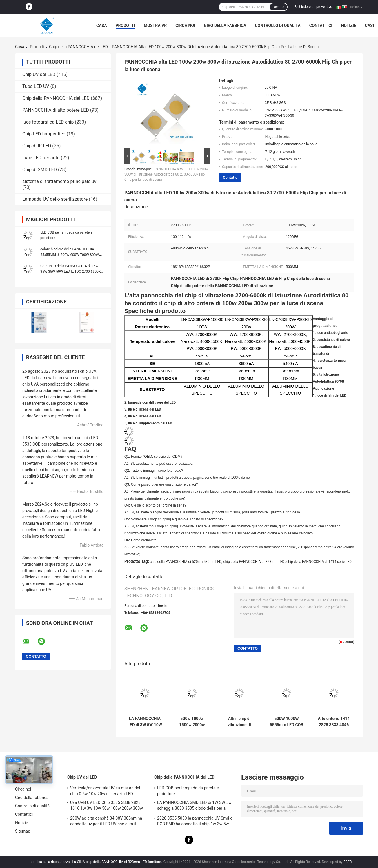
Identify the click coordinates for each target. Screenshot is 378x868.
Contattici (321, 26)
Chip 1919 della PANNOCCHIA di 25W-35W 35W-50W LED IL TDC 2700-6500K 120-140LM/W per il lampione (71, 272)
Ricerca (278, 7)
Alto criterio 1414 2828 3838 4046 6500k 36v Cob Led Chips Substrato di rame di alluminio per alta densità (334, 722)
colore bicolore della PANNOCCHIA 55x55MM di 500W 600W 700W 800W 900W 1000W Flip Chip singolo (70, 255)
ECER (347, 862)
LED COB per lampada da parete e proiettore (188, 791)
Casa (102, 26)
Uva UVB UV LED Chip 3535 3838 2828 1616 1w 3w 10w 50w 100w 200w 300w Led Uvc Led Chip (107, 806)
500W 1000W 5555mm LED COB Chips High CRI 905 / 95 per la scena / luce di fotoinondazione (287, 722)
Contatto (230, 177)
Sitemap (23, 831)
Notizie (348, 26)
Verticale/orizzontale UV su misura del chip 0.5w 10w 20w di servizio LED (105, 791)
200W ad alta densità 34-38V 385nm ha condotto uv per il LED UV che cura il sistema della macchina (106, 822)
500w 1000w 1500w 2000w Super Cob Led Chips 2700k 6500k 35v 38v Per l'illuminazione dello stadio (192, 722)
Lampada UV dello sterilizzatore (55, 199)
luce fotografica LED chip (48, 122)
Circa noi (185, 26)
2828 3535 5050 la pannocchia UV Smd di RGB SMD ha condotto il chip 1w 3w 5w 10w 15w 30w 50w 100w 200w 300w (195, 822)
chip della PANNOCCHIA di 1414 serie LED (319, 562)
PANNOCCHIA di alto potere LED (56, 110)
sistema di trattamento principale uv (59, 181)
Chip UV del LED (39, 74)
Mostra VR (155, 26)
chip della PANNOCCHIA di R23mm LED (254, 562)
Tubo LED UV (36, 86)
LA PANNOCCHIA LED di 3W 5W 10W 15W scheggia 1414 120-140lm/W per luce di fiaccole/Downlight (145, 722)
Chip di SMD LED (40, 170)
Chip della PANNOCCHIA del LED (78, 47)
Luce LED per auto (41, 158)
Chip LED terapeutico (44, 134)
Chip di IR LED (37, 146)
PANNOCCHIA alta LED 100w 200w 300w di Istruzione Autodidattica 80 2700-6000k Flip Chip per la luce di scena (166, 174)
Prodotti (126, 26)
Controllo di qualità (278, 26)
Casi (369, 26)
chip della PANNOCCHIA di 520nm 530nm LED (186, 562)
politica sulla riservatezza (50, 862)
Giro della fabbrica (225, 26)
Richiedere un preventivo (313, 7)
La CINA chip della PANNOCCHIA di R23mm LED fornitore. (117, 862)
